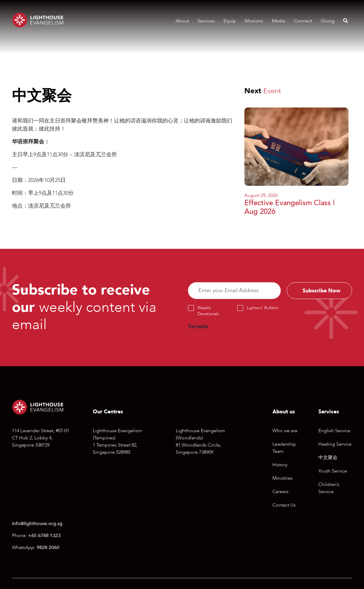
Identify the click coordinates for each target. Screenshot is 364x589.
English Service (334, 431)
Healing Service (335, 444)
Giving (328, 21)
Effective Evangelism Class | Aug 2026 (289, 207)
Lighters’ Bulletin (263, 308)
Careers (280, 492)
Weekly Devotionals (208, 311)
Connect (303, 21)
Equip (230, 21)
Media (279, 21)
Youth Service (333, 471)
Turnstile (198, 327)
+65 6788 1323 (44, 536)
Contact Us (284, 505)
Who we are (285, 431)
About (182, 21)
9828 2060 (48, 547)
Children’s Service (329, 488)
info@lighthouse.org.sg (37, 524)
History (280, 465)
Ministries (283, 478)
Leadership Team (284, 448)
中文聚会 (328, 458)
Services (206, 21)
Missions (254, 21)
